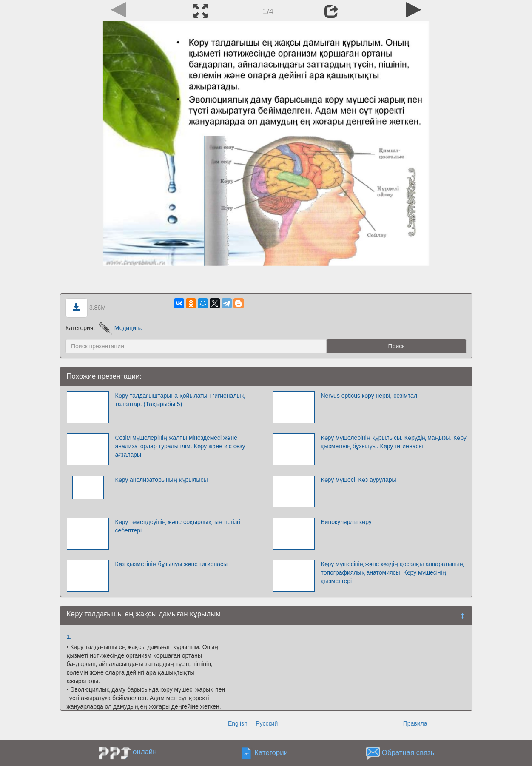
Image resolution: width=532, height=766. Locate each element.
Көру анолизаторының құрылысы (161, 480)
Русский (267, 723)
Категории (271, 753)
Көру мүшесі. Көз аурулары (358, 480)
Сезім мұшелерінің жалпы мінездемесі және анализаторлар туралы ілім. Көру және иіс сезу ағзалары (180, 446)
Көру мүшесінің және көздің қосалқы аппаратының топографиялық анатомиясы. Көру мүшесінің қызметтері (392, 572)
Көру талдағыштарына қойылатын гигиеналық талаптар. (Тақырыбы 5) (179, 400)
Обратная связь (408, 753)
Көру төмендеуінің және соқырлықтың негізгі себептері (178, 526)
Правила (415, 723)
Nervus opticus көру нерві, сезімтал (369, 396)
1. (69, 637)
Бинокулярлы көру (346, 522)
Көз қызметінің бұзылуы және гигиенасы (171, 564)
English (238, 723)
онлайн (145, 752)
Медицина (121, 328)
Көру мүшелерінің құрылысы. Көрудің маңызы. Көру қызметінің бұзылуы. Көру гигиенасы (393, 442)
